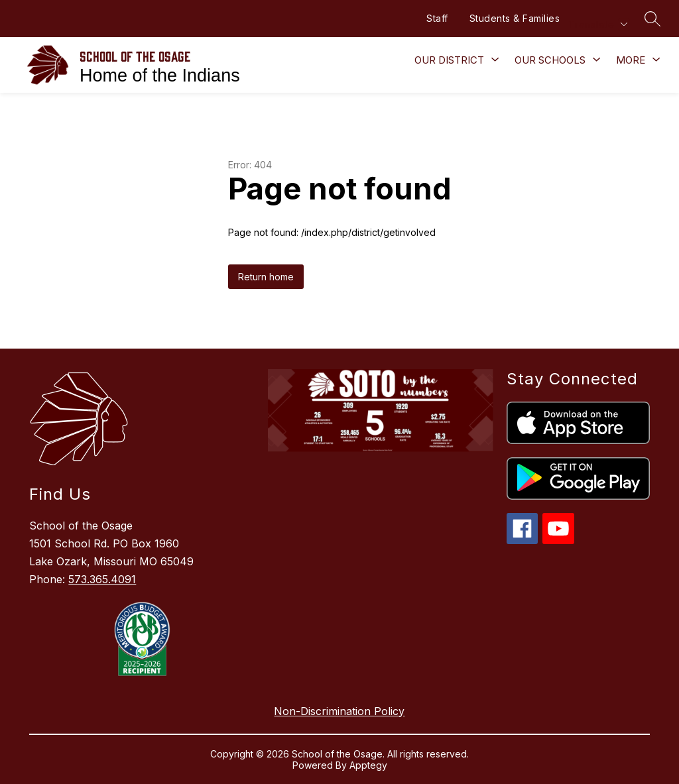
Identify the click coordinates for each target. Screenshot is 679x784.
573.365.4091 (102, 579)
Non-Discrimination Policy (339, 711)
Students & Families (515, 18)
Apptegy (368, 765)
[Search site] (652, 19)
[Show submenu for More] (631, 60)
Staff (437, 18)
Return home (266, 277)
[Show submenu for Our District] (449, 60)
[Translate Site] (597, 24)
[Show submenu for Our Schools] (550, 60)
